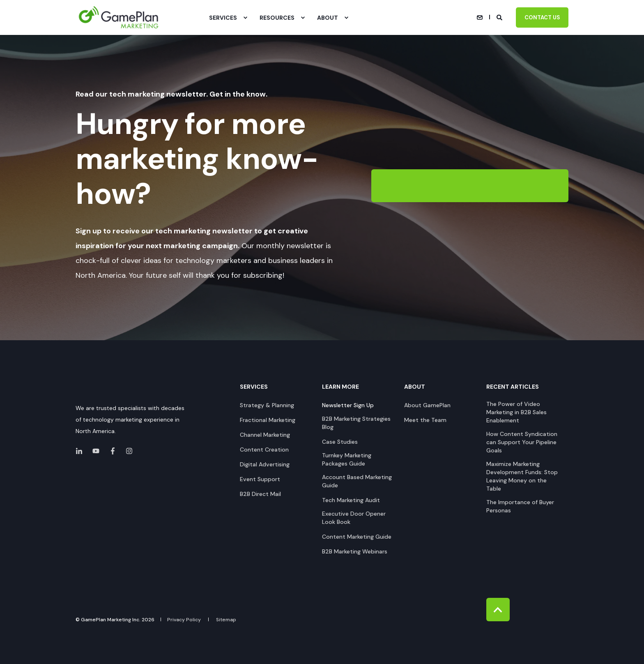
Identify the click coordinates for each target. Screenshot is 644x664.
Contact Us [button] (542, 17)
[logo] (107, 389)
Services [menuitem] (254, 387)
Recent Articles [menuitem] (513, 387)
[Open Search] (500, 17)
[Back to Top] (498, 610)
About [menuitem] (415, 387)
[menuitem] (245, 18)
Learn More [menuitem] (340, 387)
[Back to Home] (119, 18)
